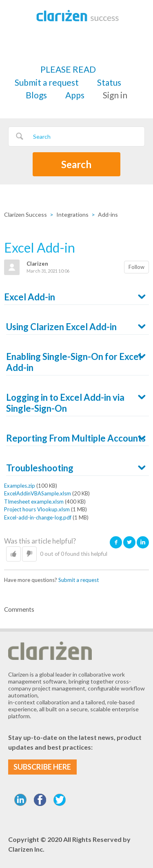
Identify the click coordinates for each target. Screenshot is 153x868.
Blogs (36, 95)
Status (109, 82)
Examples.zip (20, 486)
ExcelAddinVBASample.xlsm (38, 493)
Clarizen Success (25, 214)
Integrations (72, 214)
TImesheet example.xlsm (34, 502)
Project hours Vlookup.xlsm (37, 509)
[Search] (76, 137)
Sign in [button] (115, 95)
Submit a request (47, 82)
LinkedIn (143, 542)
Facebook (116, 542)
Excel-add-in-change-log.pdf (38, 517)
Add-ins (108, 214)
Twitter (129, 542)
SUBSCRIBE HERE (42, 767)
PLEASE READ (68, 69)
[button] (13, 554)
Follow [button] (136, 267)
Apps (75, 95)
